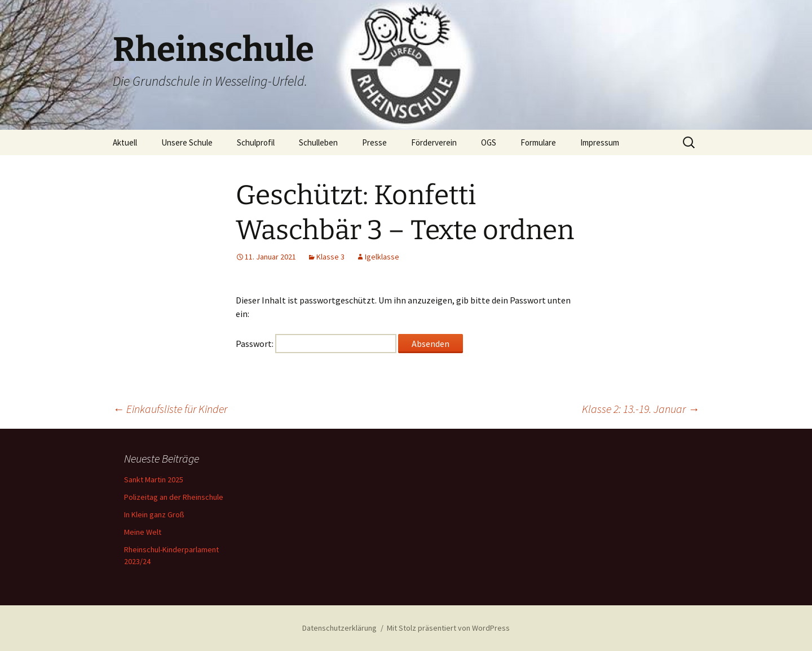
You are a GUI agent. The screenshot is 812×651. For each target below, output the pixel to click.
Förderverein (434, 142)
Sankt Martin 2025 (154, 480)
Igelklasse (382, 257)
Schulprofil (256, 142)
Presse (374, 142)
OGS (489, 142)
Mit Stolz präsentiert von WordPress (448, 628)
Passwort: (316, 344)
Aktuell (125, 142)
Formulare (538, 142)
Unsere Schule (187, 142)
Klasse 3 (330, 257)
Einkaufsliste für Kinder (170, 409)
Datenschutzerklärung (339, 628)
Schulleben (318, 142)
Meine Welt (143, 532)
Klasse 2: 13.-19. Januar (641, 409)
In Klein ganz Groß (154, 514)
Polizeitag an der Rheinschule (174, 497)
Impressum (600, 142)
